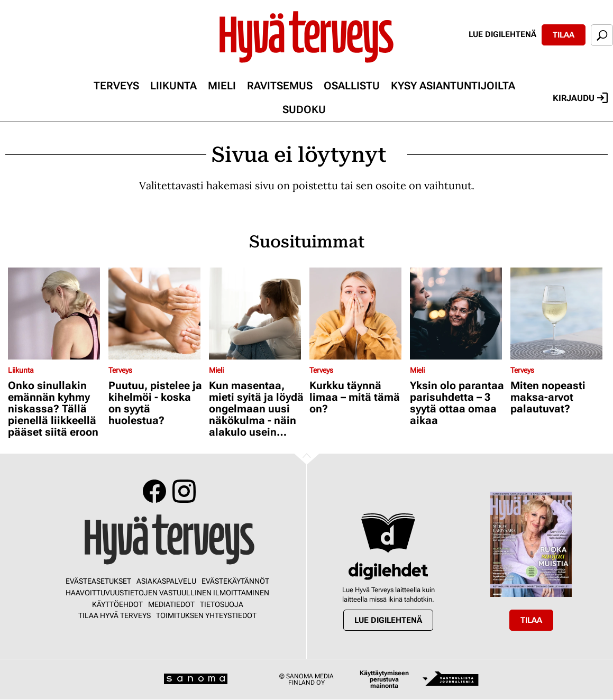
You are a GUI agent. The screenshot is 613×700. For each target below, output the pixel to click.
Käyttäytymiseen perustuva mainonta (384, 679)
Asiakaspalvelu (166, 581)
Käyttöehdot (117, 604)
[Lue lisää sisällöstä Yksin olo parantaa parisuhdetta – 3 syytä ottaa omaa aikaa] (458, 314)
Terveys (116, 86)
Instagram (184, 491)
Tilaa (564, 35)
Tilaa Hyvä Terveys (115, 615)
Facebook (154, 491)
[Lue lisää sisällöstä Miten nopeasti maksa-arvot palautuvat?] (558, 314)
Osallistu (352, 86)
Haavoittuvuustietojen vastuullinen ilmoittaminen (167, 593)
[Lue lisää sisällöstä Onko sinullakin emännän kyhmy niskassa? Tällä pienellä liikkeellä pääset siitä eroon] (56, 314)
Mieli (222, 86)
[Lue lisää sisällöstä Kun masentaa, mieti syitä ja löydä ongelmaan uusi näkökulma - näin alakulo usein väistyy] (257, 314)
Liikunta (173, 86)
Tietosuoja (222, 604)
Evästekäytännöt (235, 581)
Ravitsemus (280, 86)
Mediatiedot (171, 604)
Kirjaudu (580, 98)
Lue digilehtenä (502, 34)
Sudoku (304, 109)
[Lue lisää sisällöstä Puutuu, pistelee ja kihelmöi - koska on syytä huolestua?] (156, 314)
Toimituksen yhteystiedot (206, 615)
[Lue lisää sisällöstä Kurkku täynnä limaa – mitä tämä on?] (357, 314)
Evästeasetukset (98, 581)
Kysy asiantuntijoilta (453, 86)
